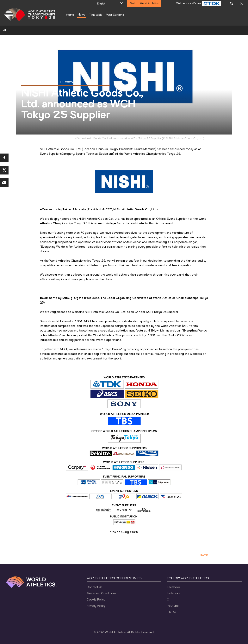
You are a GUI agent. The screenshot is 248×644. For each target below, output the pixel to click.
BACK (204, 555)
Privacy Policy (96, 606)
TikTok (172, 612)
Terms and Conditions (101, 593)
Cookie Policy (96, 599)
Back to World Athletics (144, 3)
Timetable (96, 15)
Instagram (174, 593)
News (82, 14)
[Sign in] (241, 3)
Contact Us (95, 587)
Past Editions (115, 15)
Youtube (173, 606)
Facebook (174, 587)
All (5, 30)
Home (70, 15)
